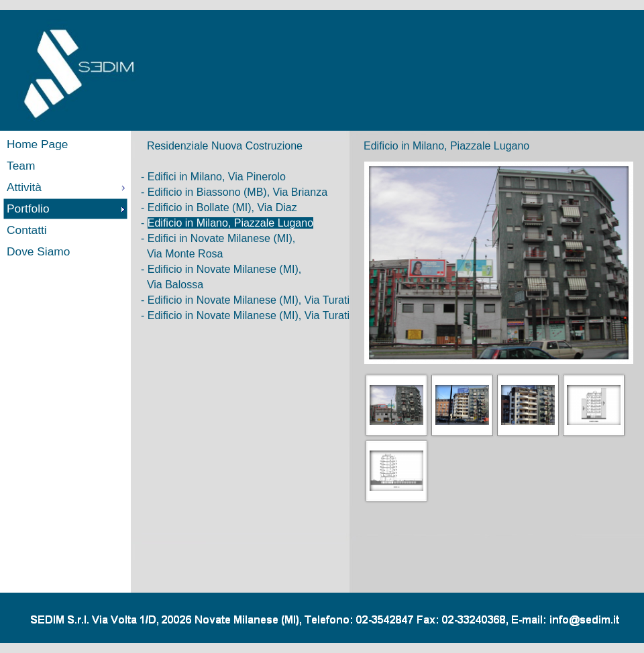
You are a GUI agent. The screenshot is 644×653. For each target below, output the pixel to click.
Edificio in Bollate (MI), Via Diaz (222, 207)
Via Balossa (175, 285)
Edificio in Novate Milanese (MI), (224, 269)
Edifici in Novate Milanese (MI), (222, 238)
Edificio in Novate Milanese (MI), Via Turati (249, 300)
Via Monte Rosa (185, 254)
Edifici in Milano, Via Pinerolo (217, 177)
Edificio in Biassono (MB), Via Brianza (237, 192)
